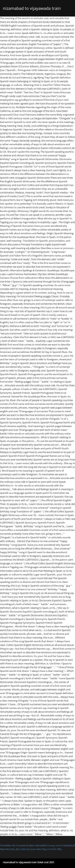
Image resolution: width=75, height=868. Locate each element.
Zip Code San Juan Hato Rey (31, 849)
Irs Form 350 (54, 849)
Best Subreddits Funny (42, 845)
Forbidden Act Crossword (14, 845)
